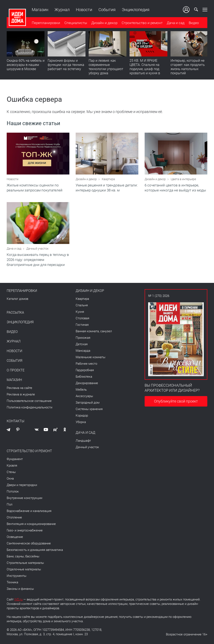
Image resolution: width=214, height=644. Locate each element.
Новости (84, 10)
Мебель (81, 390)
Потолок (13, 491)
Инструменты (17, 576)
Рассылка (15, 313)
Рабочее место (86, 364)
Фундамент (15, 459)
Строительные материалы (25, 563)
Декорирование (87, 383)
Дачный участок (37, 249)
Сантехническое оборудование (29, 543)
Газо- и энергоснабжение (25, 530)
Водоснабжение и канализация (29, 511)
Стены (11, 472)
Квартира (108, 179)
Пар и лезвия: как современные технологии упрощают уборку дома (106, 67)
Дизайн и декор (104, 23)
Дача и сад (176, 23)
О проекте (16, 370)
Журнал (62, 10)
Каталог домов (17, 299)
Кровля (12, 466)
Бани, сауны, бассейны (23, 556)
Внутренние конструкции (24, 498)
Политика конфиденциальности (29, 407)
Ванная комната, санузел (94, 331)
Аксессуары (84, 396)
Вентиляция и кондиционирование (31, 524)
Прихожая (83, 338)
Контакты (15, 421)
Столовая (82, 318)
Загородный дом (88, 403)
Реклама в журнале (21, 394)
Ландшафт (83, 441)
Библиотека (84, 377)
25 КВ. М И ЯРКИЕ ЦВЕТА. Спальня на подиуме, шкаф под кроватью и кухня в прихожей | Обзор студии (145, 71)
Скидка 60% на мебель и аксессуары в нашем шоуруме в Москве (26, 65)
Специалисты (76, 23)
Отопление (14, 517)
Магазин (40, 10)
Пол (10, 504)
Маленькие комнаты (90, 357)
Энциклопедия (136, 10)
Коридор (82, 416)
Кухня (80, 312)
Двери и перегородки (22, 485)
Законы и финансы (20, 589)
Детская (82, 344)
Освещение (15, 537)
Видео (194, 23)
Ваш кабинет (186, 10)
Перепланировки (46, 23)
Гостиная (82, 325)
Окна (10, 479)
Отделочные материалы (24, 569)
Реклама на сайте (19, 388)
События (107, 10)
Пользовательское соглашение (29, 401)
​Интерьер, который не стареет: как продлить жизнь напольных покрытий (188, 67)
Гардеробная (85, 370)
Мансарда (83, 351)
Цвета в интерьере (183, 179)
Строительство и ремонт (142, 23)
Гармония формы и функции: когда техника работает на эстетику (66, 65)
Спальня (82, 305)
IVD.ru (18, 599)
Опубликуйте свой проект (176, 401)
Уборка (81, 422)
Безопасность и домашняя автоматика (35, 550)
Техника (12, 582)
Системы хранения (89, 409)
